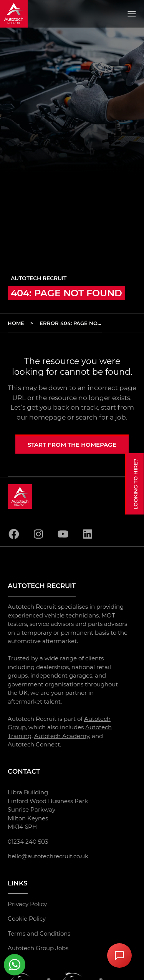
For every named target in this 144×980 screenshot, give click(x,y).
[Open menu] (132, 14)
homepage (47, 417)
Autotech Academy (62, 736)
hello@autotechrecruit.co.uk (48, 856)
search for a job (101, 417)
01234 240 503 (28, 842)
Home (16, 323)
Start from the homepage (72, 445)
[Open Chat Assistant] (119, 955)
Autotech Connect (34, 745)
